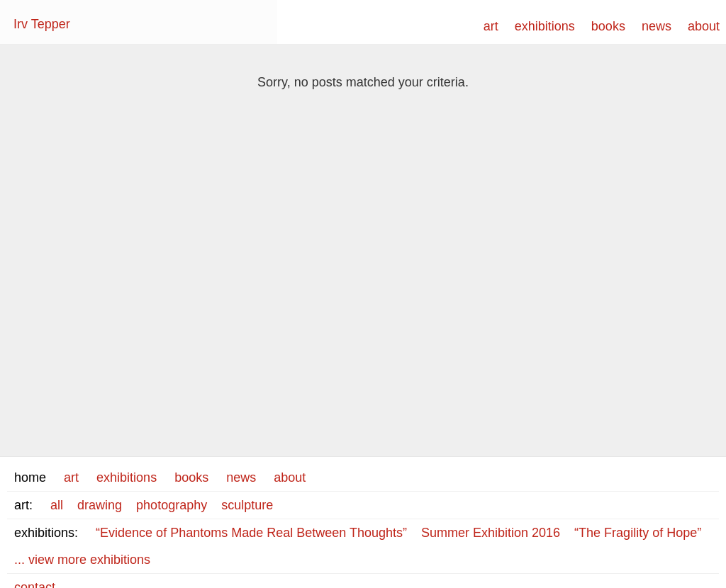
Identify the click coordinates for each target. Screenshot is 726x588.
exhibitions (545, 26)
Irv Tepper (42, 24)
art (491, 26)
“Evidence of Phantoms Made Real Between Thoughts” (251, 533)
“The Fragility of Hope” (638, 533)
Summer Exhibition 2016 (491, 533)
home (30, 477)
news (657, 26)
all (57, 505)
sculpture (247, 505)
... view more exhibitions (82, 560)
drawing (100, 505)
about (704, 26)
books (608, 26)
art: (23, 505)
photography (172, 505)
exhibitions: (46, 533)
